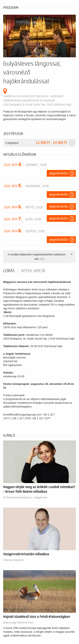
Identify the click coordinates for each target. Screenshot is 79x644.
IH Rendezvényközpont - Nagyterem (25, 497)
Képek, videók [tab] (33, 271)
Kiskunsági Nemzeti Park (18, 622)
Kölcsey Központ (13, 560)
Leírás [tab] (9, 271)
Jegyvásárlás (59, 173)
